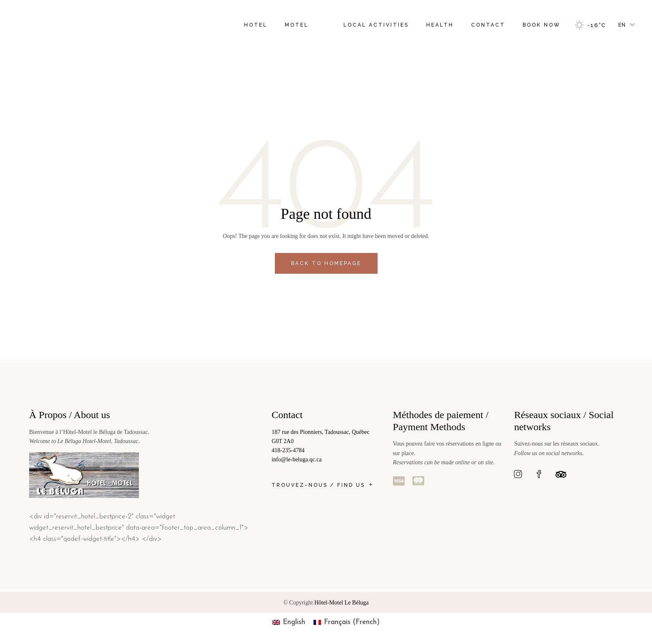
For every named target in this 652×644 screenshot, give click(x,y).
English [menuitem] (294, 622)
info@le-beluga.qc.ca (296, 459)
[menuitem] (289, 622)
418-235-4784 (288, 450)
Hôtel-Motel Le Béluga (342, 603)
